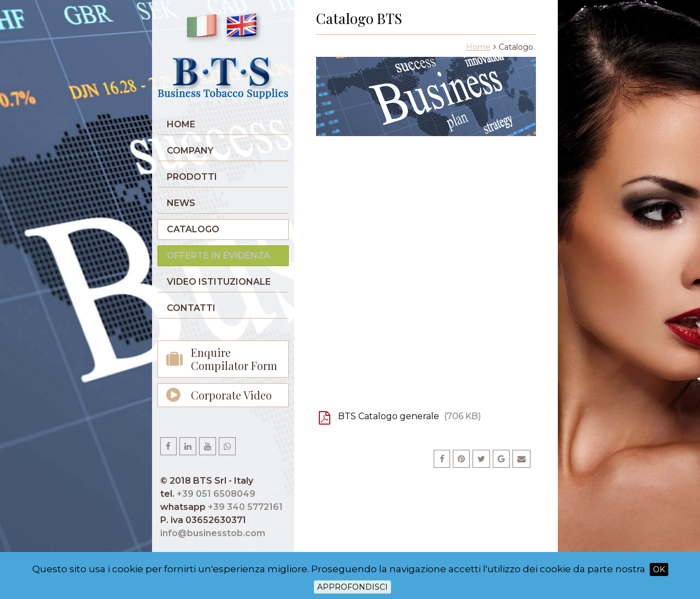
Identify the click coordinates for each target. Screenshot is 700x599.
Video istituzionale (219, 282)
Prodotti (192, 177)
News (181, 203)
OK (659, 569)
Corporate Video (231, 395)
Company (190, 151)
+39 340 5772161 (245, 507)
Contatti (191, 308)
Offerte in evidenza (218, 256)
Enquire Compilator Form (234, 359)
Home (181, 124)
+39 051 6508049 (216, 494)
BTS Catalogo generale (410, 416)
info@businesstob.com (213, 533)
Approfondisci (352, 587)
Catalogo (193, 229)
